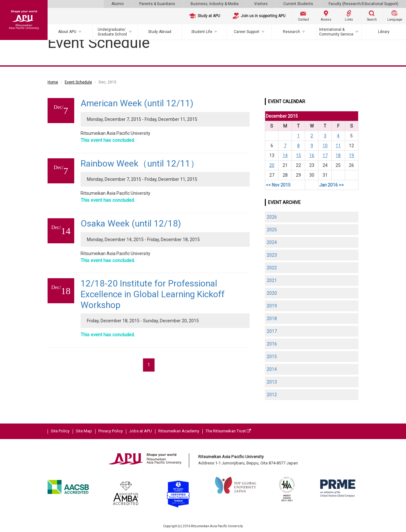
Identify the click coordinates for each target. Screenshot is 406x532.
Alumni (118, 4)
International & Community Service (336, 32)
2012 (272, 395)
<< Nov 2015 (278, 185)
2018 (272, 319)
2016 (272, 344)
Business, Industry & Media (215, 4)
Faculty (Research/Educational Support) (363, 4)
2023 (272, 255)
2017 (272, 331)
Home (53, 82)
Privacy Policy (111, 431)
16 (312, 155)
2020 (272, 293)
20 (272, 165)
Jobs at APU (141, 431)
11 (338, 146)
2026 (272, 217)
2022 (272, 268)
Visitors (261, 4)
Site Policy (60, 431)
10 (325, 146)
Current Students (298, 4)
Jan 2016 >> (331, 185)
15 (298, 155)
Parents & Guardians (157, 4)
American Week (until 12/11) (137, 103)
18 (338, 155)
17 (325, 155)
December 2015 (282, 116)
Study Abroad (160, 32)
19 (351, 155)
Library (384, 32)
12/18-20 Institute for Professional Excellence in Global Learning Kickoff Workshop (153, 294)
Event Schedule (78, 82)
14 (285, 155)
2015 (272, 357)
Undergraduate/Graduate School (112, 32)
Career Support (247, 32)
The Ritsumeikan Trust (228, 431)
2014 (272, 369)
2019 (272, 306)
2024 (272, 242)
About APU (67, 32)
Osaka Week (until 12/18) (131, 223)
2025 (272, 230)
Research (291, 32)
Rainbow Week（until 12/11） (140, 164)
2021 (272, 280)
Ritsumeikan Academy (179, 431)
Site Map (84, 431)
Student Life (202, 32)
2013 (272, 382)
